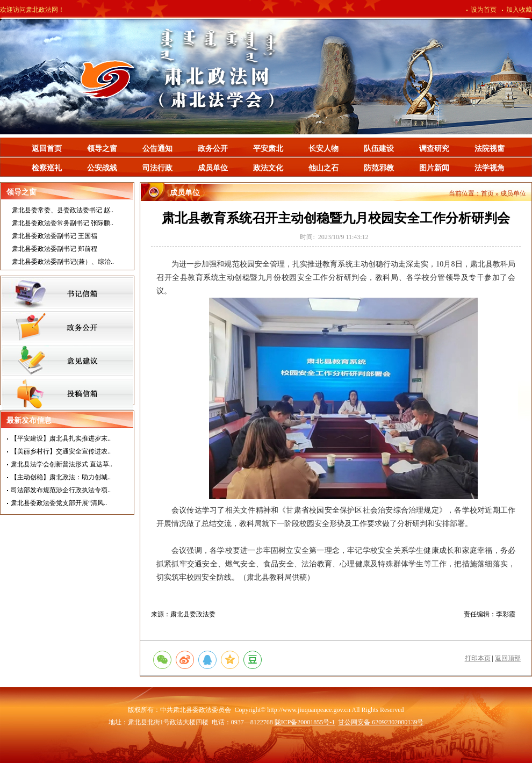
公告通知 (157, 149)
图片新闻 (434, 168)
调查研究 (434, 149)
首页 (487, 193)
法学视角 (490, 168)
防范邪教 (379, 168)
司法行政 (157, 168)
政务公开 (213, 149)
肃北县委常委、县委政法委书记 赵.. (63, 210)
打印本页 (478, 658)
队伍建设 (379, 149)
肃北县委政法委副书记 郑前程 (55, 249)
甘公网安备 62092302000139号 (381, 722)
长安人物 (323, 149)
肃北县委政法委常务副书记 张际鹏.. (63, 223)
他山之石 (323, 168)
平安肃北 (268, 149)
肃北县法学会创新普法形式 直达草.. (62, 464)
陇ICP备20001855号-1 (305, 722)
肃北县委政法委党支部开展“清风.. (59, 503)
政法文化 (268, 168)
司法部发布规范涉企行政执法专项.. (61, 490)
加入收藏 (519, 10)
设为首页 (484, 10)
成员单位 (213, 168)
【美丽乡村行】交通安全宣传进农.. (61, 451)
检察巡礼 (47, 168)
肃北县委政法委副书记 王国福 (55, 236)
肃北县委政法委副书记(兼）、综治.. (63, 262)
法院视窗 (490, 149)
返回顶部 (508, 658)
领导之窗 (102, 149)
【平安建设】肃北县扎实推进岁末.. (61, 438)
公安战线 (102, 168)
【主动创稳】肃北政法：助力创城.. (61, 477)
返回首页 (47, 149)
